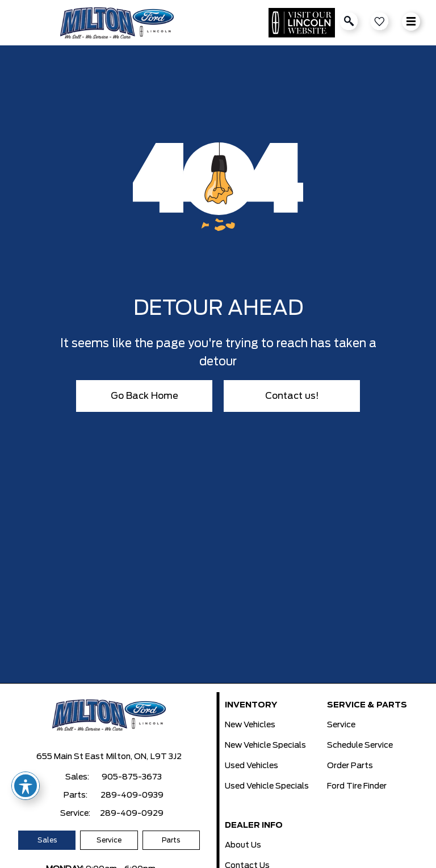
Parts (171, 840)
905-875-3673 (132, 777)
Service (109, 840)
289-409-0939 (132, 795)
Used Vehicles (251, 766)
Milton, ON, (127, 757)
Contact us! (292, 396)
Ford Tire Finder (357, 786)
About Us (243, 845)
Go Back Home (144, 396)
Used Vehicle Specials (267, 786)
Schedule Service (360, 745)
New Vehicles (250, 725)
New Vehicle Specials (265, 745)
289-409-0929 (132, 814)
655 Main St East (70, 757)
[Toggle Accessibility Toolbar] (26, 786)
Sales (47, 840)
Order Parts (350, 766)
